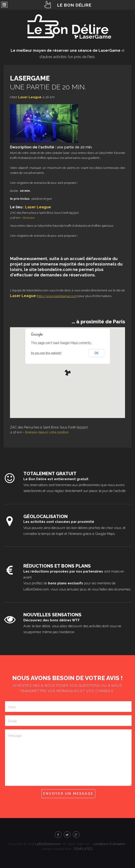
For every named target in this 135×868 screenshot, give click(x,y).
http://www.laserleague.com (57, 296)
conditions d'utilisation (109, 844)
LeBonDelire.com (48, 844)
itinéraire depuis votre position (47, 432)
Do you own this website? (46, 353)
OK (96, 353)
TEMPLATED (83, 849)
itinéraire (29, 218)
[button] (68, 373)
